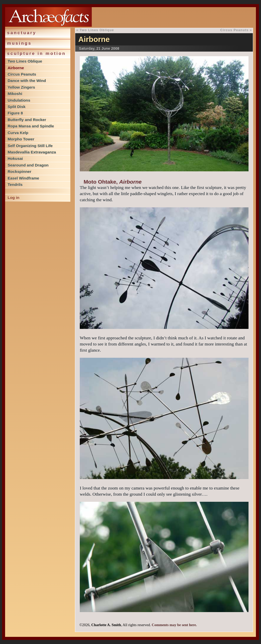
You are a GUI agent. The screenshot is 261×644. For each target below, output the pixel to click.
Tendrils (15, 184)
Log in (14, 198)
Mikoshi (15, 94)
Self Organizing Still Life (30, 146)
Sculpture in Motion (36, 53)
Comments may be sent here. (174, 625)
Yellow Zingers (21, 87)
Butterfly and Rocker (27, 120)
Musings (19, 43)
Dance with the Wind (27, 81)
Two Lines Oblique (25, 61)
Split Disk (17, 107)
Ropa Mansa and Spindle (31, 126)
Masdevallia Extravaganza (32, 152)
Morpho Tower (21, 139)
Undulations (19, 100)
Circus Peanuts (22, 74)
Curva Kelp (18, 133)
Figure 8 (15, 113)
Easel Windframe (23, 178)
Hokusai (15, 158)
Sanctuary (22, 33)
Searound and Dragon (28, 165)
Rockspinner (19, 171)
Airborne (16, 68)
